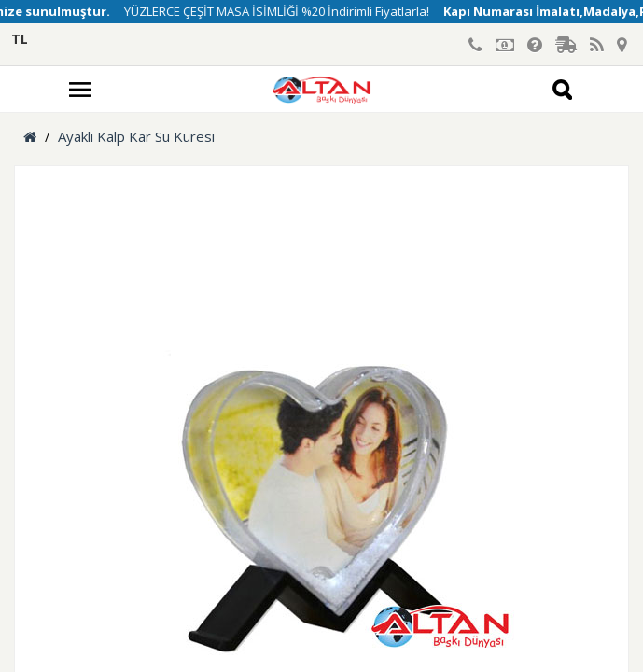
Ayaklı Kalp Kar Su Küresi (136, 136)
